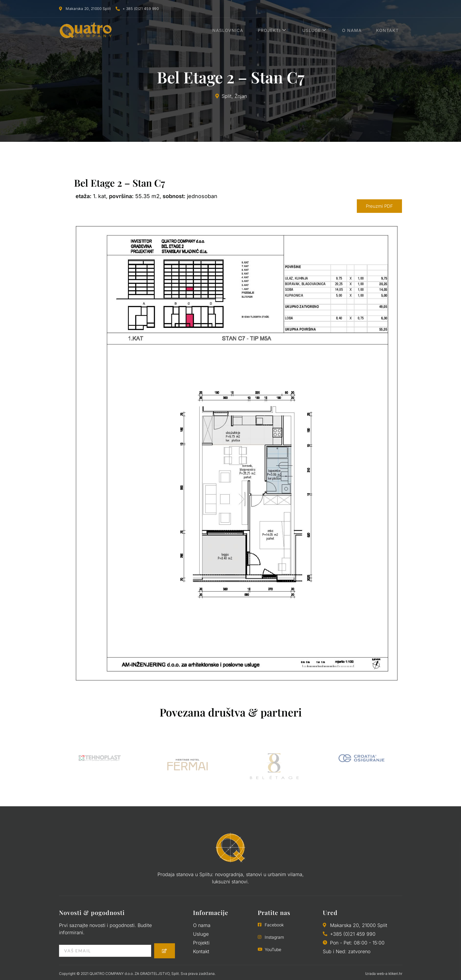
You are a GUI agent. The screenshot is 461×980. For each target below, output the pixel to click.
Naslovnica (241, 31)
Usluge (322, 31)
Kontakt (391, 31)
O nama (358, 31)
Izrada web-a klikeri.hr (384, 974)
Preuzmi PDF (379, 206)
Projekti (282, 31)
